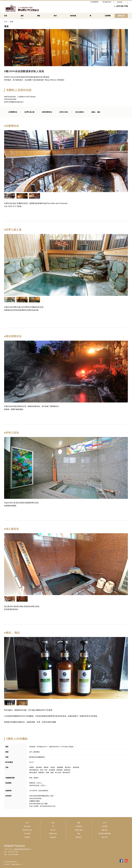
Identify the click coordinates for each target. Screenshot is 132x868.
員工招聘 (27, 834)
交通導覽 (79, 826)
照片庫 (53, 830)
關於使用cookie (16, 864)
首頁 (27, 823)
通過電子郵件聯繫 (105, 834)
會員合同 (53, 837)
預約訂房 (105, 837)
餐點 (79, 823)
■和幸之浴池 (61, 112)
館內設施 (27, 826)
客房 (105, 823)
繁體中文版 (53, 834)
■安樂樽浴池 (11, 112)
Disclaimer (7, 864)
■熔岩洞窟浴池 (45, 112)
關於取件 (105, 830)
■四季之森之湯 (27, 112)
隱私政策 (79, 837)
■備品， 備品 (94, 112)
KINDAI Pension (15, 846)
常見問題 (105, 826)
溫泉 (53, 823)
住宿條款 (27, 837)
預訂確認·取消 (107, 2)
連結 (79, 834)
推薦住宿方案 (27, 830)
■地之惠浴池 (77, 112)
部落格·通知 (79, 830)
